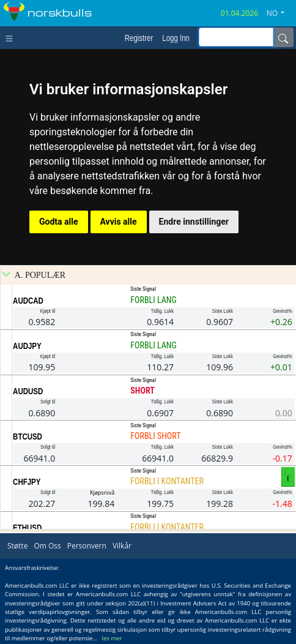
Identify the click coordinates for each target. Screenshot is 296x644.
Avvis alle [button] (119, 222)
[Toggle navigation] (12, 37)
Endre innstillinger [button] (194, 222)
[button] (280, 13)
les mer (112, 638)
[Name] (283, 37)
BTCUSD (28, 436)
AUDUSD (28, 391)
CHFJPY (27, 482)
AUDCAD (28, 301)
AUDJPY (27, 346)
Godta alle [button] (59, 222)
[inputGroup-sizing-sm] (236, 37)
